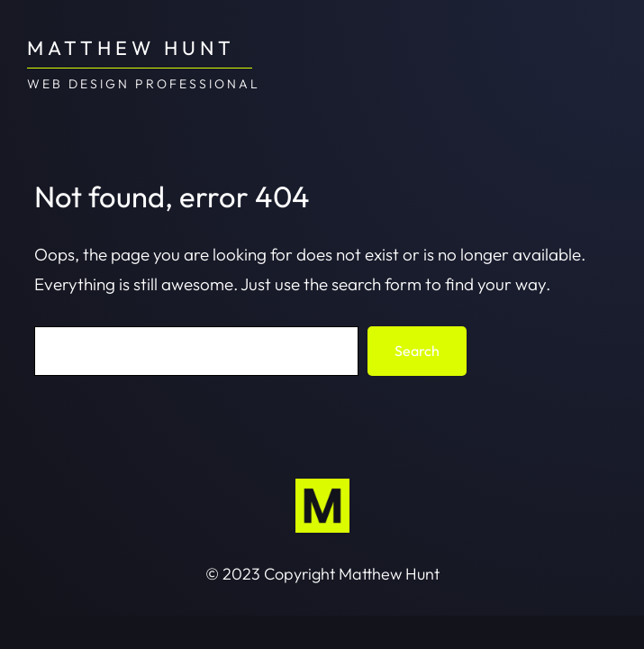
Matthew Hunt (131, 48)
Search (417, 351)
